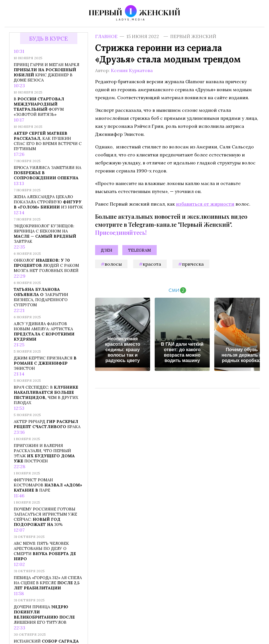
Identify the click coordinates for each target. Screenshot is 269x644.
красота (152, 264)
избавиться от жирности (205, 204)
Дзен (107, 250)
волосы (113, 264)
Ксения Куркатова (132, 70)
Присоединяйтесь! (121, 232)
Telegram (140, 250)
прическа (193, 264)
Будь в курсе (49, 38)
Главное (106, 36)
